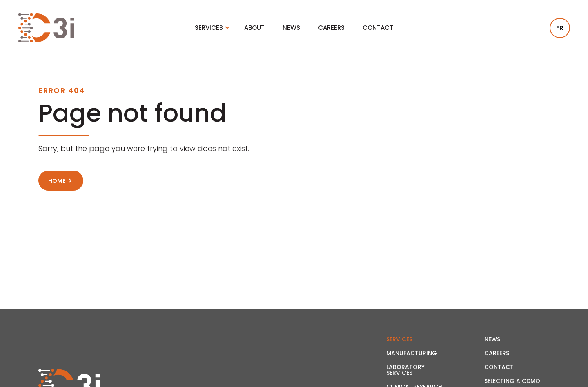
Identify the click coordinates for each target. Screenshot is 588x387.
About (254, 28)
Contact (378, 28)
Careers (331, 28)
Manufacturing (412, 353)
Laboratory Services (405, 370)
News (291, 28)
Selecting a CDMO (512, 381)
